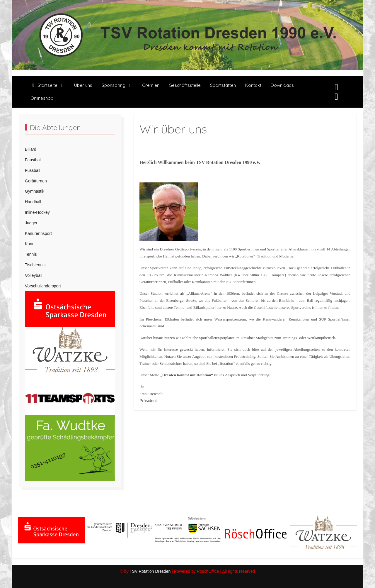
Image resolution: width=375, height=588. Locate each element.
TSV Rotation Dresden (150, 571)
